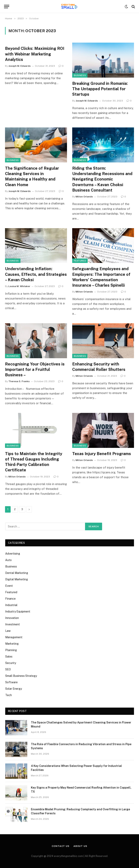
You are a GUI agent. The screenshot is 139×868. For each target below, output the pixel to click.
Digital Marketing (17, 579)
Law (8, 631)
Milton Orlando (84, 197)
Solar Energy (14, 689)
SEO (8, 669)
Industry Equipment (18, 611)
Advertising (13, 554)
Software (11, 682)
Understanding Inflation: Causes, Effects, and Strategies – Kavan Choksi (36, 274)
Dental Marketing (17, 573)
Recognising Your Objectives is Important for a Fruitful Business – (35, 369)
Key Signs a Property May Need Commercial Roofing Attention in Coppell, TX (81, 790)
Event (9, 586)
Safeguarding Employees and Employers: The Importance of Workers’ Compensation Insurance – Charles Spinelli (101, 277)
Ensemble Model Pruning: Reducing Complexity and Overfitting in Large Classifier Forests (80, 811)
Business (80, 75)
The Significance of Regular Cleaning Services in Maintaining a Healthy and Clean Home (32, 176)
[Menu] (7, 7)
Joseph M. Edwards (20, 66)
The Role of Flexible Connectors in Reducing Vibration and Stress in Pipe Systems (81, 746)
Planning (11, 650)
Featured (80, 261)
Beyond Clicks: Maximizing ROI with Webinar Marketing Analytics (35, 54)
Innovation (12, 618)
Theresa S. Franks (19, 381)
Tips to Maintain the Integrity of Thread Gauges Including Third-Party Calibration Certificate (34, 462)
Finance (10, 599)
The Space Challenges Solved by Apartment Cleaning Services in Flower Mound (81, 724)
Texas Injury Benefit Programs (102, 454)
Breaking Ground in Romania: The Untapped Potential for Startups (100, 89)
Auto (8, 560)
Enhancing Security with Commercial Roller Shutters (99, 367)
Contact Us (60, 846)
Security (11, 663)
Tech (9, 695)
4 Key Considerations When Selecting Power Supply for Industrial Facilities (76, 768)
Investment (13, 624)
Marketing (12, 644)
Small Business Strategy (21, 676)
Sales (9, 657)
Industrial (11, 605)
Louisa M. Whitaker (19, 286)
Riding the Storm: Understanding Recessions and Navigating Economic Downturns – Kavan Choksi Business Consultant (102, 179)
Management (14, 637)
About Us (80, 846)
